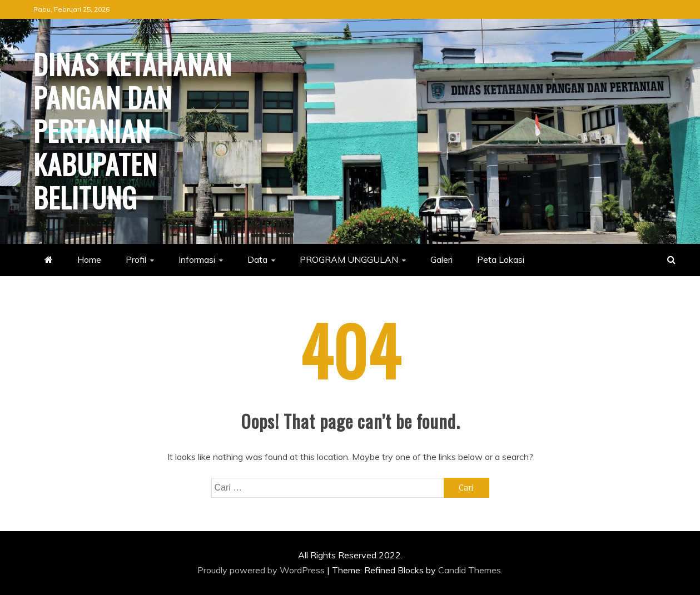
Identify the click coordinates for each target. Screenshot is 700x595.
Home (89, 259)
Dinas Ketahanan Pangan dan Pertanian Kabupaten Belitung (133, 130)
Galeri (441, 259)
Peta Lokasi (501, 259)
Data (257, 259)
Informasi (197, 259)
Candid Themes (470, 570)
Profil (136, 259)
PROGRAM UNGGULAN (349, 259)
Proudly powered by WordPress (262, 570)
